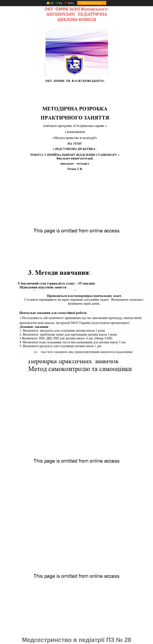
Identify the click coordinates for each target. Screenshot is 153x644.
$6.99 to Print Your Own (92, 3)
